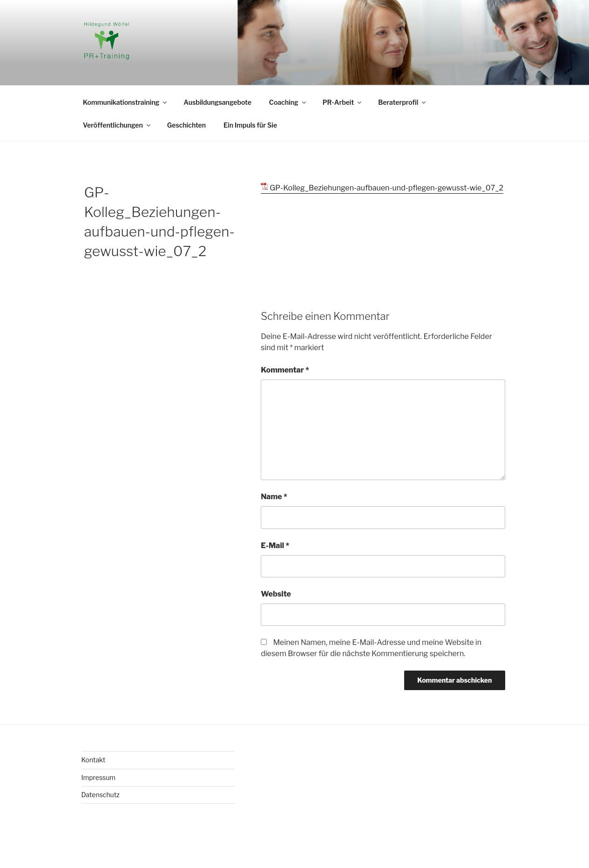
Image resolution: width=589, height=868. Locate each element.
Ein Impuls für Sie (250, 125)
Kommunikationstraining (125, 102)
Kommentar (285, 370)
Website (276, 594)
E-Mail (275, 546)
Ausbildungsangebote (217, 102)
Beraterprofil (403, 102)
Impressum (99, 777)
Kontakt (94, 760)
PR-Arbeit (343, 102)
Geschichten (186, 125)
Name (274, 497)
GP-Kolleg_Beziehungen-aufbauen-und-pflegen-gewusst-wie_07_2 (386, 188)
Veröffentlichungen (117, 125)
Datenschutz (101, 795)
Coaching (288, 102)
